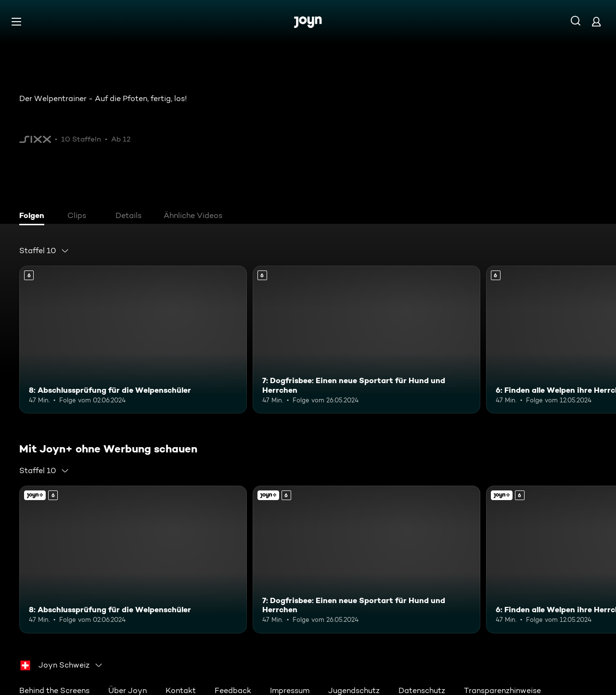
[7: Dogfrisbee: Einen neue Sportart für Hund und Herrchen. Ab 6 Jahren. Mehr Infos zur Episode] (366, 340)
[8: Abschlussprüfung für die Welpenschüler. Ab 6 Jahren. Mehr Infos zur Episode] (133, 340)
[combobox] (44, 251)
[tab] (34, 217)
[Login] (596, 21)
